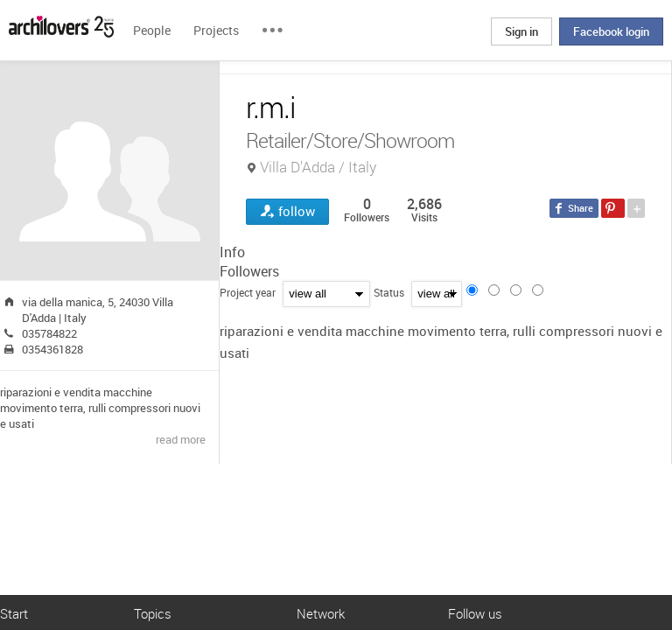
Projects (216, 30)
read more (181, 439)
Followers (249, 271)
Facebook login (611, 31)
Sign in (521, 31)
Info (232, 252)
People (152, 30)
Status (389, 292)
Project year (248, 292)
